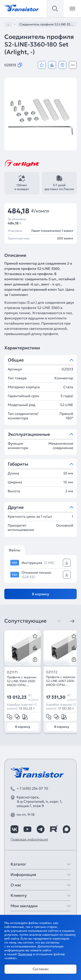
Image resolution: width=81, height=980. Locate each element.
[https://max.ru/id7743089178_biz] (67, 829)
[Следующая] (72, 621)
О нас (16, 885)
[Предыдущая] (60, 621)
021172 (52, 672)
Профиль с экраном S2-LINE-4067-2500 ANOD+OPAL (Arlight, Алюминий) (61, 681)
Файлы (14, 550)
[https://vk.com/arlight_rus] (14, 829)
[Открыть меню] (72, 9)
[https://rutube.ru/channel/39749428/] (54, 829)
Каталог (18, 864)
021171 (12, 672)
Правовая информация (29, 839)
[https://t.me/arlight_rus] (41, 829)
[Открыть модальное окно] (73, 65)
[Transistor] (22, 8)
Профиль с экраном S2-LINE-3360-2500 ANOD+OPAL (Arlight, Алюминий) (22, 681)
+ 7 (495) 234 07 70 (32, 788)
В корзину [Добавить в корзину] (41, 594)
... (8, 24)
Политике (25, 954)
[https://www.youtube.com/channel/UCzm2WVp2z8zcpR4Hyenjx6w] (27, 829)
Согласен (41, 969)
